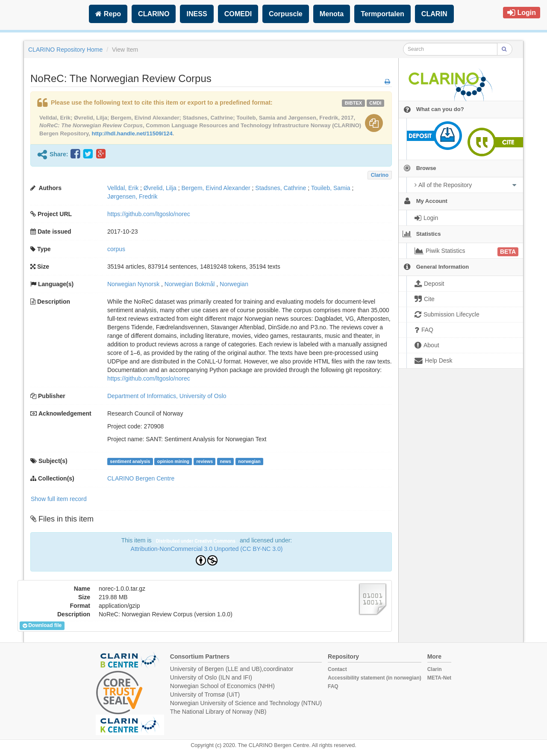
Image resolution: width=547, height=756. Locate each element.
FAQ (333, 686)
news (225, 461)
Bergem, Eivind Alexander (216, 188)
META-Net (439, 678)
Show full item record (59, 499)
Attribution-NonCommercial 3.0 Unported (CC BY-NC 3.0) (207, 549)
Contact (337, 669)
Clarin (435, 669)
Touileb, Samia (331, 188)
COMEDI (238, 14)
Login (522, 13)
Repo (108, 14)
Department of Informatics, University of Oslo (167, 396)
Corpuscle (286, 14)
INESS (197, 14)
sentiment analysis (130, 461)
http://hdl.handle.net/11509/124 (132, 133)
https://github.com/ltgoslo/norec (149, 214)
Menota (332, 14)
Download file (42, 626)
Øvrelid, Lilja (160, 188)
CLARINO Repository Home (65, 50)
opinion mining (173, 461)
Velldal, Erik (123, 188)
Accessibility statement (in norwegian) (375, 678)
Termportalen (382, 14)
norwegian (249, 461)
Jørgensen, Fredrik (132, 196)
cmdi (375, 103)
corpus (116, 249)
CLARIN (434, 14)
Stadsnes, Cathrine (281, 188)
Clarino (380, 175)
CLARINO (154, 14)
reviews (204, 461)
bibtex (353, 103)
